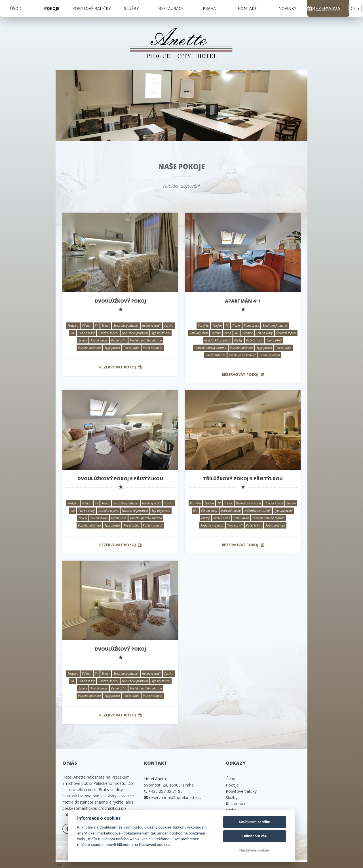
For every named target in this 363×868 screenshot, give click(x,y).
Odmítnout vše (255, 836)
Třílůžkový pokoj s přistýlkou (243, 479)
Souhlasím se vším (255, 822)
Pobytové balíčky (91, 8)
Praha (209, 8)
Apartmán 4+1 (243, 301)
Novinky (287, 8)
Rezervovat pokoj (120, 367)
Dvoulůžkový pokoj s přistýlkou (120, 479)
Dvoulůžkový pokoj (120, 301)
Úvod (16, 8)
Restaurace (171, 8)
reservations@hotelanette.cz (175, 797)
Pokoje (52, 8)
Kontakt (247, 8)
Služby (131, 8)
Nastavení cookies (255, 850)
